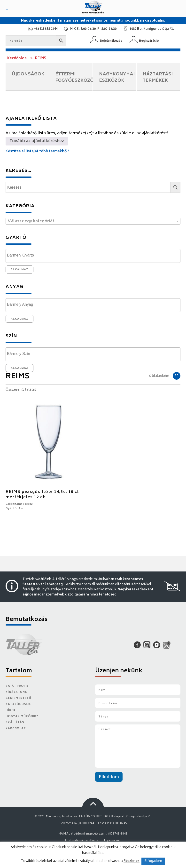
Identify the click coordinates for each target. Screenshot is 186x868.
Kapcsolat (16, 729)
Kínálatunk (16, 692)
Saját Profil (17, 686)
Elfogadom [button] (153, 861)
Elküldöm (109, 777)
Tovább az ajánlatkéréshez (37, 141)
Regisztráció (149, 41)
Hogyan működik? (22, 717)
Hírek (10, 711)
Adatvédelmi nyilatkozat (82, 841)
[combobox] (93, 221)
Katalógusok (18, 704)
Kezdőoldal (18, 58)
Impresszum (113, 841)
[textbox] (93, 221)
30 (177, 376)
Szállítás (15, 723)
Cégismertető (18, 698)
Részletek (132, 861)
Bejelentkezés (111, 41)
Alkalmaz (19, 269)
